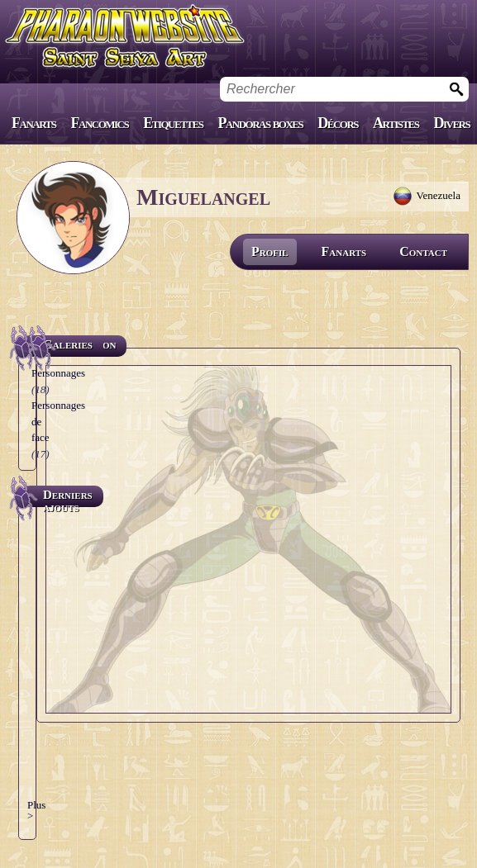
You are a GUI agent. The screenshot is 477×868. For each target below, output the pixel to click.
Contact (423, 251)
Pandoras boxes (260, 123)
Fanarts (34, 123)
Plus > (36, 810)
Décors (338, 123)
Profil (270, 251)
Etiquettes (173, 123)
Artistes (396, 123)
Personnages (58, 373)
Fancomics (100, 123)
